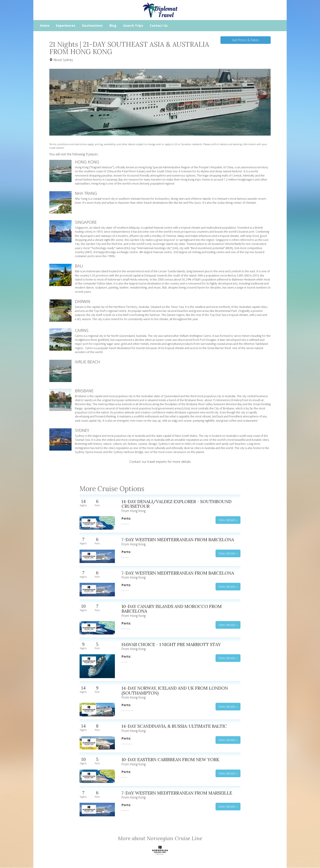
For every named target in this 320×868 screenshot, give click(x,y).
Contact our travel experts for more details (160, 462)
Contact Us (159, 25)
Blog (113, 25)
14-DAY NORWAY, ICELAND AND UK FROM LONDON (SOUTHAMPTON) (175, 690)
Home (45, 25)
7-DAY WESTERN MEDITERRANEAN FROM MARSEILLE (177, 793)
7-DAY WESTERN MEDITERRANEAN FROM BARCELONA (178, 540)
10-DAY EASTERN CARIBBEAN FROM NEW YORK (170, 759)
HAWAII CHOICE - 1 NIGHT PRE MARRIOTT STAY (171, 644)
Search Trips (133, 25)
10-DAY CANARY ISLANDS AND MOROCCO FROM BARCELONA (172, 609)
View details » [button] (228, 520)
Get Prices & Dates (245, 40)
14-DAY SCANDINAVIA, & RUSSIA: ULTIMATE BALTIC (174, 726)
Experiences (66, 25)
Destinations (92, 25)
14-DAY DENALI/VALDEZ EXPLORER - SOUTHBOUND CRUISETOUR (177, 504)
